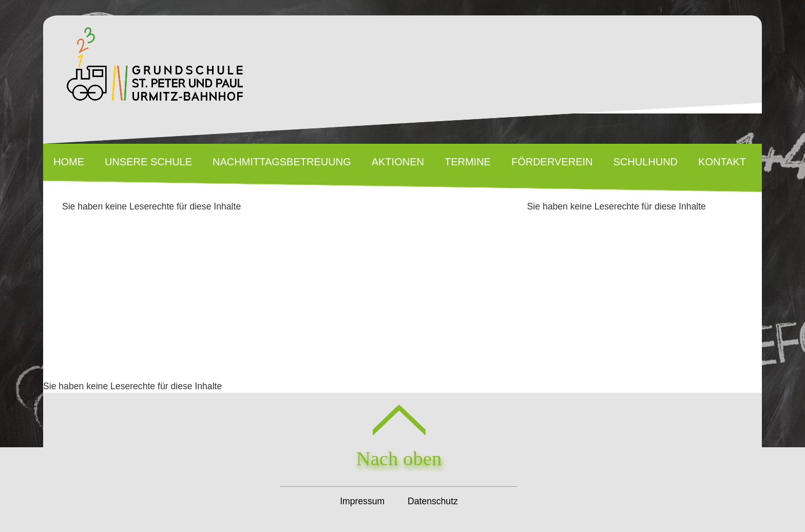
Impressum (362, 501)
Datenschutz (433, 501)
